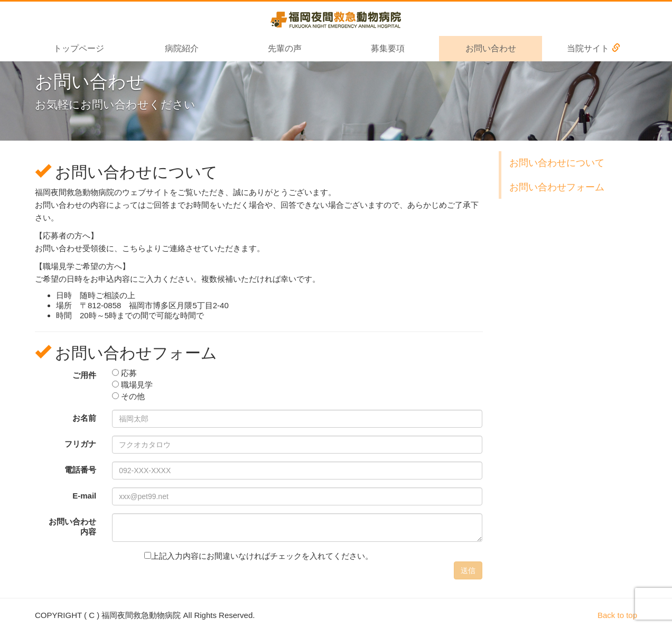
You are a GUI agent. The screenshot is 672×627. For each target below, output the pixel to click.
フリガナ (80, 444)
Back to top (617, 615)
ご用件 (84, 375)
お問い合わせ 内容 (72, 527)
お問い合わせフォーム (557, 187)
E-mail (84, 496)
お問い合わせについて (557, 163)
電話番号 (80, 470)
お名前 (84, 418)
